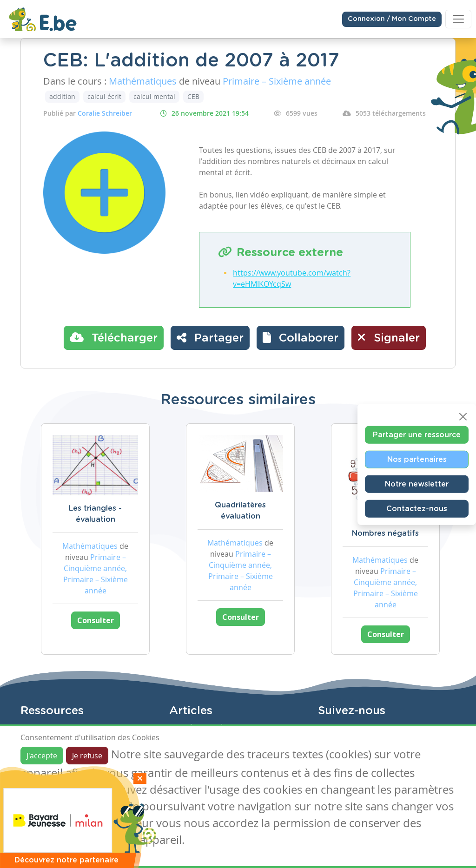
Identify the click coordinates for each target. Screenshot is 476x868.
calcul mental (154, 96)
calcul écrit (104, 96)
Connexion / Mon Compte (392, 19)
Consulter (96, 620)
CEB (193, 96)
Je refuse (87, 756)
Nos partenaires (417, 460)
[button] (301, 338)
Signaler (389, 337)
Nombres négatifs (385, 533)
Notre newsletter (417, 484)
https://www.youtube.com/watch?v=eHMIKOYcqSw (292, 278)
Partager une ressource (417, 435)
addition (62, 96)
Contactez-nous (417, 509)
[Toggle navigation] (458, 19)
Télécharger (114, 337)
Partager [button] (210, 337)
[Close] (463, 417)
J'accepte (42, 756)
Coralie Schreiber (105, 113)
